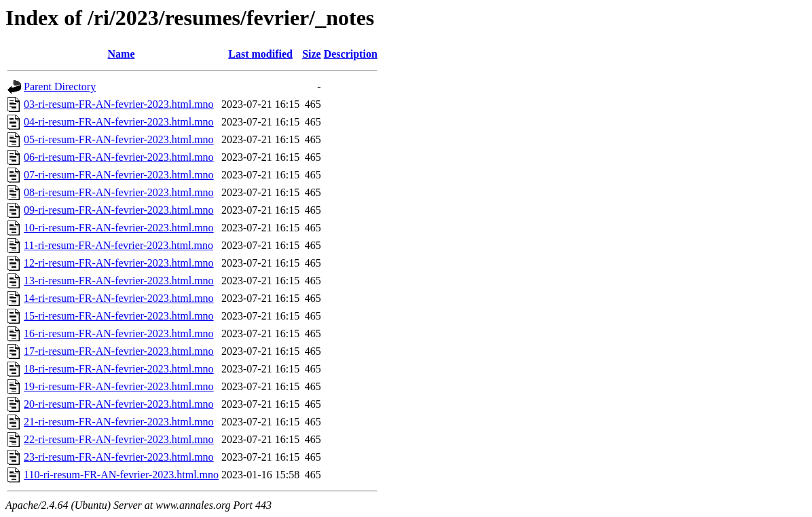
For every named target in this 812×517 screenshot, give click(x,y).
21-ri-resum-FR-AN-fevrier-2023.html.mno (119, 422)
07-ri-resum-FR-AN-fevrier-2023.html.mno (119, 175)
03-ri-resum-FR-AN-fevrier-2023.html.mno (119, 104)
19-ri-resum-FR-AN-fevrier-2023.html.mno (119, 386)
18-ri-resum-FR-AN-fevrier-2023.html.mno (119, 369)
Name (122, 54)
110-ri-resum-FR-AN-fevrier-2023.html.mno (121, 475)
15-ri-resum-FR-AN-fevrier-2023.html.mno (119, 316)
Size (312, 54)
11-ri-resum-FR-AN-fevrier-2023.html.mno (118, 245)
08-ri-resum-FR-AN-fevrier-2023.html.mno (119, 192)
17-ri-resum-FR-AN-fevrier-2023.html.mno (119, 351)
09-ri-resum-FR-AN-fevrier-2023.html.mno (119, 210)
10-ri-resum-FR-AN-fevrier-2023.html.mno (119, 228)
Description (351, 54)
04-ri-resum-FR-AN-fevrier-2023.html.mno (119, 122)
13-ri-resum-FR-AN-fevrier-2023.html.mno (119, 281)
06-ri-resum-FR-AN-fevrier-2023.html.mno (119, 157)
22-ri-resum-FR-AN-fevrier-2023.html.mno (119, 439)
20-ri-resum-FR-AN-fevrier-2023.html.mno (119, 404)
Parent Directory (60, 87)
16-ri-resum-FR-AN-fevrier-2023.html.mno (119, 333)
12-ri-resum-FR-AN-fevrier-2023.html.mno (119, 263)
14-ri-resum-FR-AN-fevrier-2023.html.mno (119, 298)
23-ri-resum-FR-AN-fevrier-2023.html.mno (119, 457)
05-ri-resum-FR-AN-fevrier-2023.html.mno (119, 139)
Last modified (260, 54)
